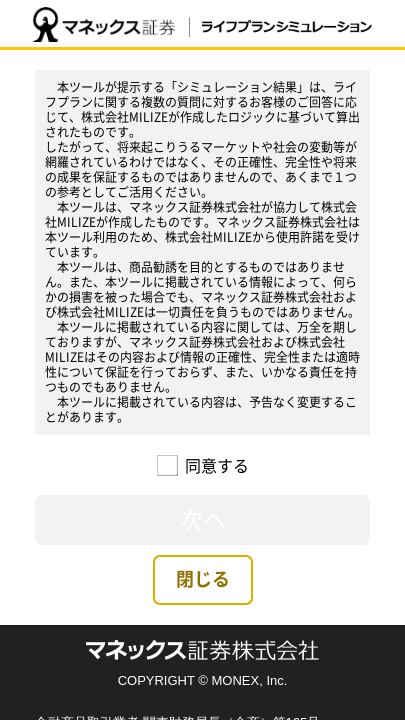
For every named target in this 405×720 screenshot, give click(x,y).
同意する (207, 465)
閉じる (203, 578)
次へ (203, 519)
